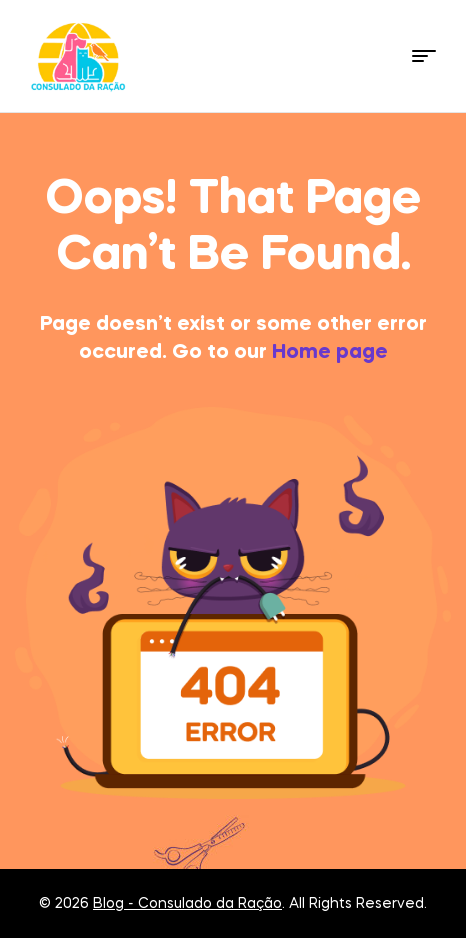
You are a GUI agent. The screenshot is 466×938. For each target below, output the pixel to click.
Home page (330, 353)
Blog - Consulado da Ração (187, 904)
